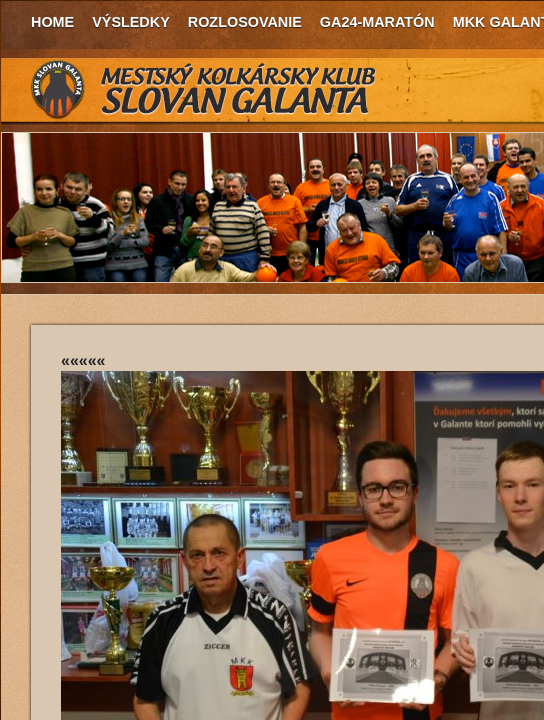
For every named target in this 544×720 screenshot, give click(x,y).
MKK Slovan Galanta (204, 90)
